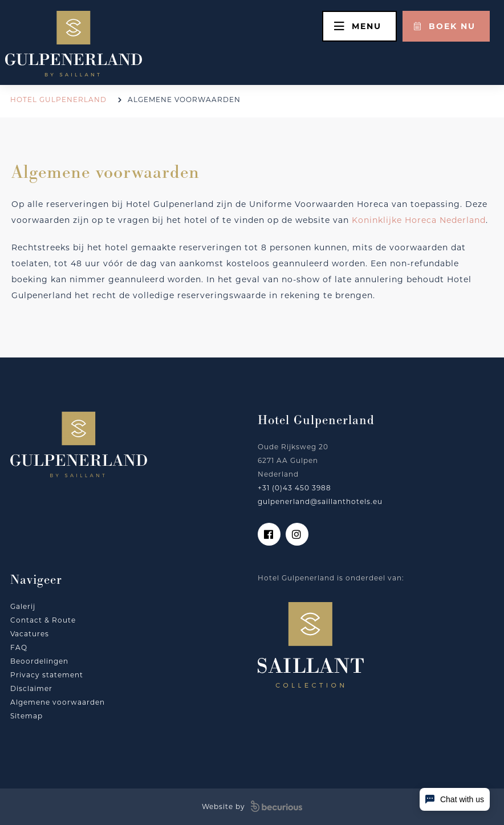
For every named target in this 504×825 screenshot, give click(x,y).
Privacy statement (47, 675)
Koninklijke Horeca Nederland (419, 220)
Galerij (23, 606)
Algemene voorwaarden (58, 702)
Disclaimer (31, 688)
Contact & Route (43, 620)
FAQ (19, 647)
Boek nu (445, 26)
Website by (252, 806)
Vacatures (30, 634)
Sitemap (27, 716)
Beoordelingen (39, 661)
